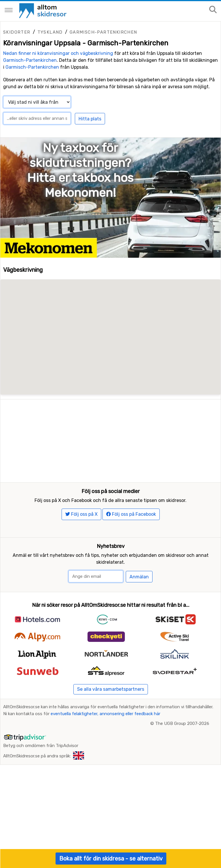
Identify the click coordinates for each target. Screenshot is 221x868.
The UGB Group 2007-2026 (182, 727)
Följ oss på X (81, 518)
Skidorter (17, 32)
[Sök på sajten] (213, 10)
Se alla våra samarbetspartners (111, 693)
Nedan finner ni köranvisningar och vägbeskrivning (58, 53)
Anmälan (139, 580)
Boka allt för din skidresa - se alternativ (111, 859)
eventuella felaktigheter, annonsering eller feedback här (105, 717)
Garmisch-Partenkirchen (103, 32)
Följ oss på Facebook (131, 518)
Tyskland (50, 32)
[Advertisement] (110, 440)
